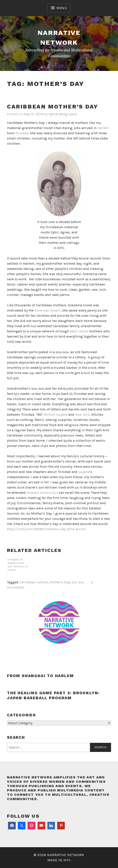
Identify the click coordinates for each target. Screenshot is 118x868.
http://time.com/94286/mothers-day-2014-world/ (47, 529)
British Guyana (56, 414)
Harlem (103, 128)
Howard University (41, 493)
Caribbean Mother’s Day (52, 107)
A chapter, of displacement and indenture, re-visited (18, 565)
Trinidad (22, 133)
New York (82, 414)
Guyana (84, 472)
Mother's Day (60, 582)
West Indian (79, 331)
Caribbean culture (34, 582)
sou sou (78, 582)
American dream (47, 310)
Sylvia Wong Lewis (63, 114)
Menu (62, 8)
